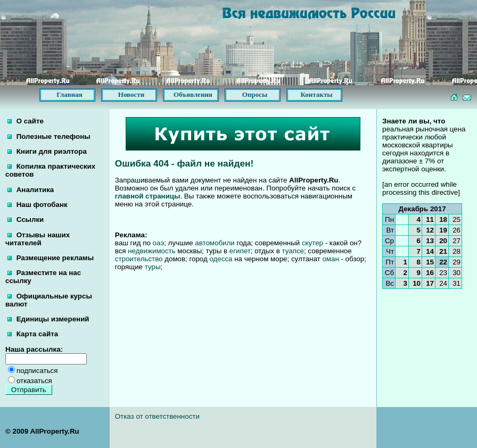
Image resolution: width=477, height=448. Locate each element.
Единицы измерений (48, 319)
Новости (131, 94)
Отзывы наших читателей (38, 239)
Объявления (193, 94)
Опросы (255, 94)
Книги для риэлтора (47, 151)
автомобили (215, 243)
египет (240, 251)
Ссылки (26, 219)
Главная (69, 94)
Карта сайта (33, 334)
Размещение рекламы (51, 258)
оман (330, 259)
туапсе (293, 251)
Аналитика (31, 190)
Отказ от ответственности (157, 416)
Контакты (317, 94)
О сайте (26, 121)
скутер (312, 243)
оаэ (159, 243)
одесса (221, 259)
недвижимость (151, 251)
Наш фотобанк (38, 205)
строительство (139, 259)
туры (153, 267)
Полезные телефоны (49, 136)
